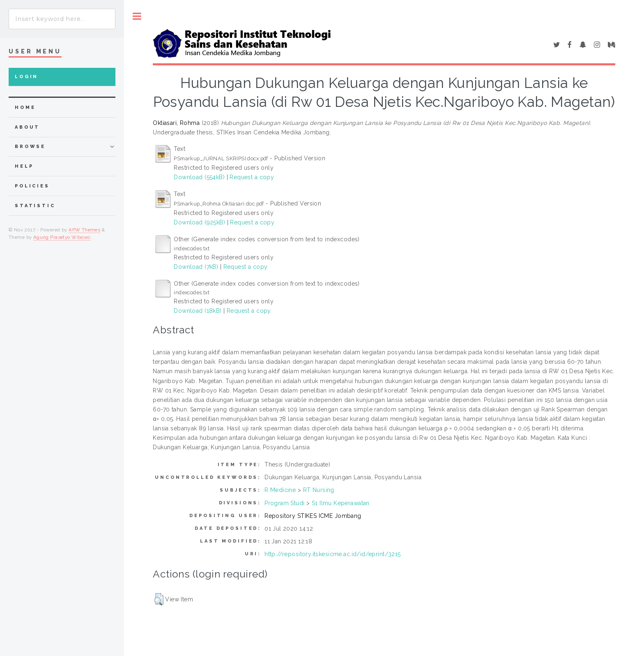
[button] (159, 599)
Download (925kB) (199, 222)
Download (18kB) (198, 311)
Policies (32, 186)
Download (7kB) (196, 267)
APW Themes (84, 230)
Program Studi (284, 503)
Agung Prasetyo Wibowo (62, 237)
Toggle (137, 16)
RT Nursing (319, 490)
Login (26, 77)
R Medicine (280, 490)
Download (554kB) (199, 177)
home (25, 107)
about (27, 127)
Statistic (35, 206)
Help (24, 166)
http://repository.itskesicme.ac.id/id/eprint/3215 (333, 554)
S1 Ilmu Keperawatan (341, 503)
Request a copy (252, 177)
